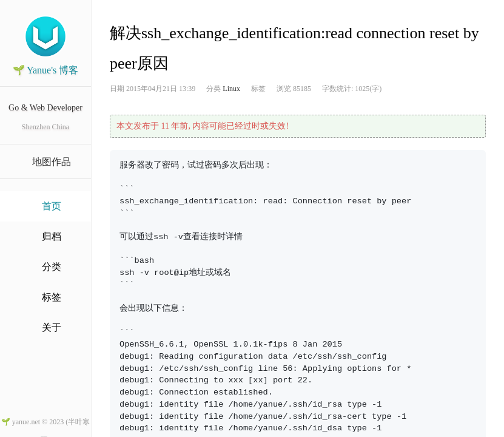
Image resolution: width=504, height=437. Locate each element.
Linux (231, 89)
